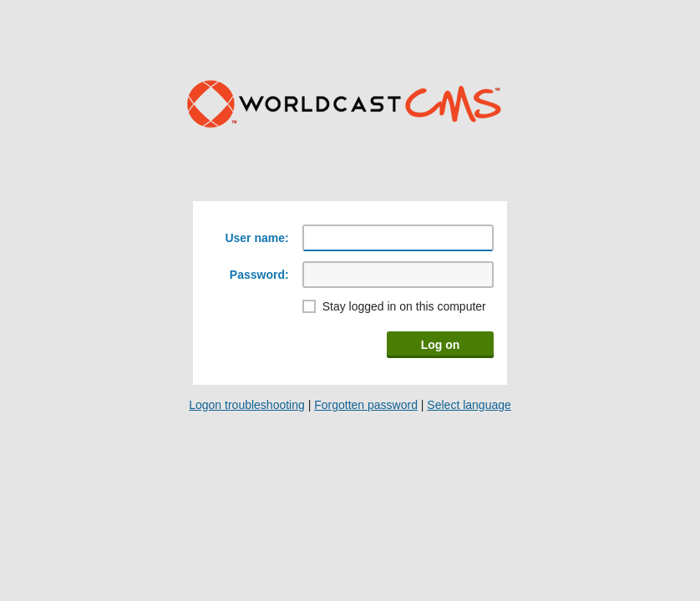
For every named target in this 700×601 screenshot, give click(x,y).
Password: (259, 275)
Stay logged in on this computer (404, 306)
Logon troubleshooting (247, 405)
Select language (469, 405)
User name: (256, 238)
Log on (441, 345)
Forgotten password (366, 405)
